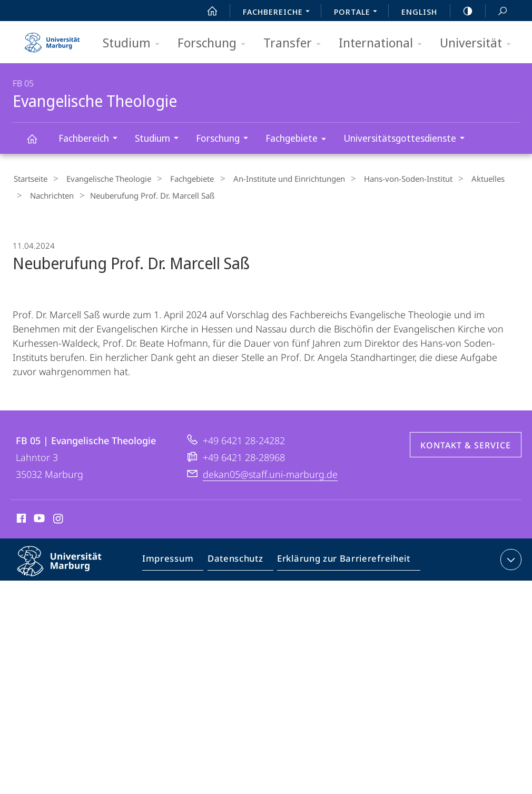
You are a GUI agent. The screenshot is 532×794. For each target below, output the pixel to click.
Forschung (215, 43)
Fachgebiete (299, 140)
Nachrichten (48, 194)
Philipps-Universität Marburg (68, 566)
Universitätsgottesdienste (407, 139)
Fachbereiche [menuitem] (279, 13)
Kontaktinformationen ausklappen (510, 556)
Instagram (59, 517)
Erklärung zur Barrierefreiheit (338, 558)
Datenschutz (235, 558)
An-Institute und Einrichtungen (272, 179)
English (419, 12)
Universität (479, 43)
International (384, 43)
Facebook (20, 517)
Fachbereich (91, 139)
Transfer (295, 43)
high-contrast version (462, 11)
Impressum (170, 558)
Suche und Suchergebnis (497, 11)
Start (206, 11)
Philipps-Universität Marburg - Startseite (52, 39)
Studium (135, 43)
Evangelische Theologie (38, 144)
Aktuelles (460, 179)
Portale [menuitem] (358, 13)
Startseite (29, 179)
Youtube (38, 517)
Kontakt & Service (466, 442)
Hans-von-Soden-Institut (386, 179)
